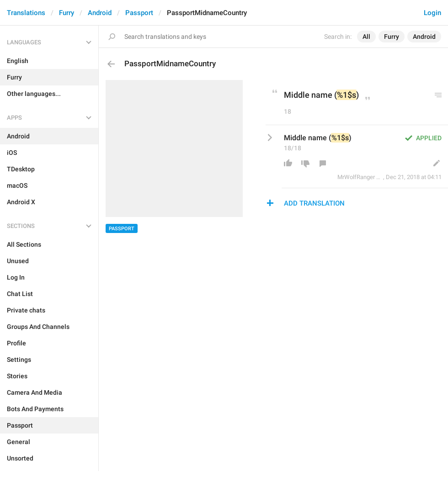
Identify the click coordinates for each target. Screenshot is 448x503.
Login (432, 13)
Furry (67, 13)
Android (100, 13)
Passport (139, 13)
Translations (26, 13)
